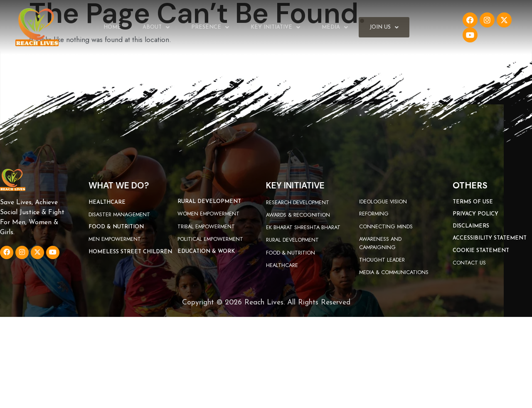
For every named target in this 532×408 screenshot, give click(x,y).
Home (112, 27)
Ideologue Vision (383, 202)
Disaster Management (119, 214)
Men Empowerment (115, 239)
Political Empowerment (210, 239)
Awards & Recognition (298, 215)
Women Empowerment (208, 214)
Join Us (384, 27)
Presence (210, 27)
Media (335, 27)
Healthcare (282, 265)
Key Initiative (275, 27)
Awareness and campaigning (380, 243)
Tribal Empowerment (206, 226)
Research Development (298, 202)
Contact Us (469, 263)
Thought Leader (382, 260)
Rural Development (292, 240)
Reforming (374, 214)
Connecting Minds (386, 226)
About (156, 27)
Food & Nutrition (291, 253)
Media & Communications (394, 272)
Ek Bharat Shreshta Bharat (303, 227)
